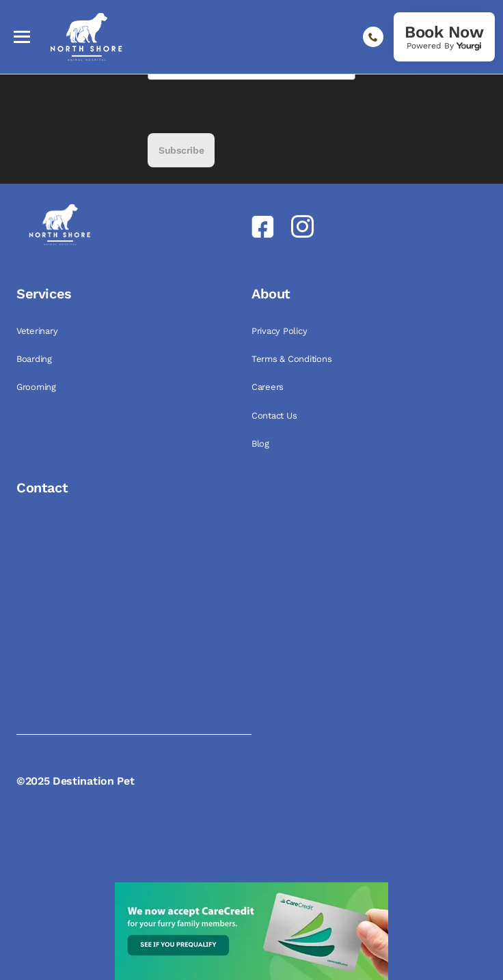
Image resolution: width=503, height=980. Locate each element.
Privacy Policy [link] (281, 331)
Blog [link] (262, 444)
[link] (444, 37)
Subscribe (181, 150)
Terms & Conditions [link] (293, 359)
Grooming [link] (38, 387)
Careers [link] (269, 387)
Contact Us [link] (275, 416)
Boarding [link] (36, 359)
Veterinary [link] (38, 331)
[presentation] (251, 107)
